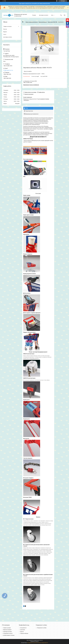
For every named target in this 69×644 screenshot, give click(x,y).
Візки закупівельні (43, 22)
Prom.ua (41, 640)
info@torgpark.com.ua (8, 70)
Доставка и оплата (8, 37)
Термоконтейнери (24, 633)
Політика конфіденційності (43, 643)
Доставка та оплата (44, 15)
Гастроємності (23, 628)
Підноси (22, 632)
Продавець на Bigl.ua (35, 642)
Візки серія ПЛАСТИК (52, 22)
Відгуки (5, 32)
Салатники (23, 630)
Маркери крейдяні (7, 630)
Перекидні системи (7, 632)
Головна (34, 15)
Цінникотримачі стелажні (9, 635)
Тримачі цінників (7, 628)
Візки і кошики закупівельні (32, 22)
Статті (5, 34)
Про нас (5, 29)
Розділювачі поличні (8, 633)
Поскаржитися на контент (32, 643)
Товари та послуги (7, 26)
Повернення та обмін (42, 628)
